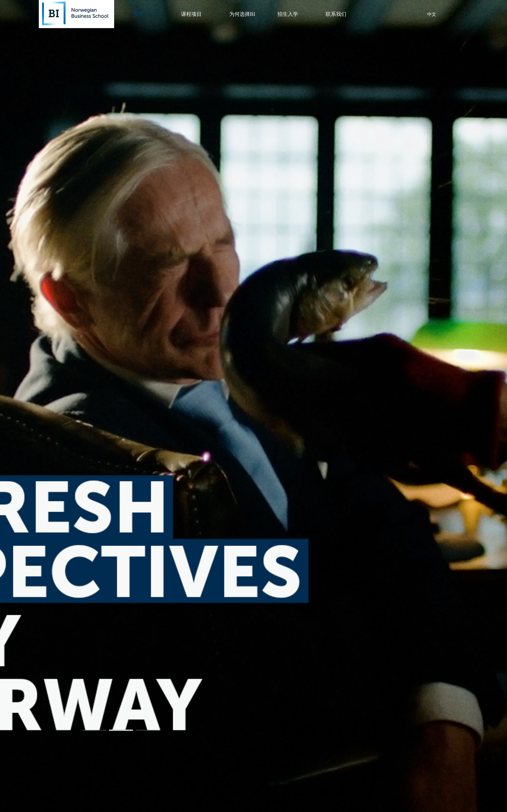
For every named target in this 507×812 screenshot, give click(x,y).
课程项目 (191, 14)
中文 (432, 14)
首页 (138, 14)
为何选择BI (242, 14)
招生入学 (288, 14)
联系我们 (336, 14)
